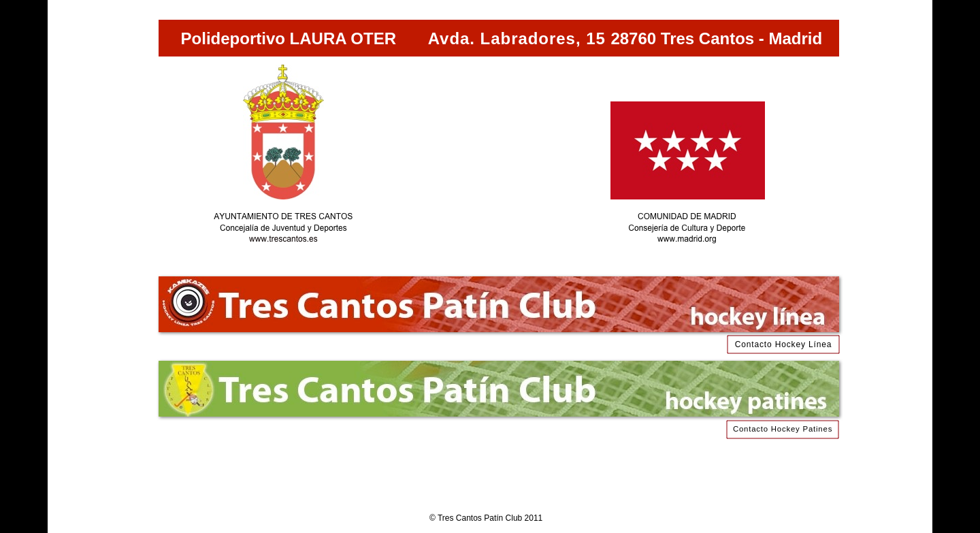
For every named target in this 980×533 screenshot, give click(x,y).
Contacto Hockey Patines (783, 429)
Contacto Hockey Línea (783, 344)
